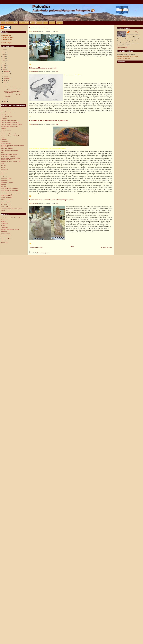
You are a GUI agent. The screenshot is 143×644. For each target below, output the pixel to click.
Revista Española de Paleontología (9, 190)
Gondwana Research (6, 143)
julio (5, 83)
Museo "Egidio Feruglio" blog (8, 156)
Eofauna (3, 225)
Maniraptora (4, 231)
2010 (4, 65)
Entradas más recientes (37, 247)
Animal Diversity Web (6, 117)
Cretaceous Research (6, 130)
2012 (4, 61)
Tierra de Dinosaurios (6, 205)
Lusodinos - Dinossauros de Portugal (10, 229)
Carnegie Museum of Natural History (10, 126)
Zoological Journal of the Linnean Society (11, 209)
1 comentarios (35, 72)
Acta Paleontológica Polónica (8, 109)
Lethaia (3, 152)
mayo (6, 99)
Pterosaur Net (4, 243)
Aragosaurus (4, 119)
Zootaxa (3, 211)
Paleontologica (4, 181)
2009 (4, 67)
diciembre (7, 72)
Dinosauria (3, 222)
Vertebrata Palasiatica (6, 207)
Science (3, 199)
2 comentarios (35, 31)
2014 (4, 56)
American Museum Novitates (8, 113)
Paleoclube (3, 237)
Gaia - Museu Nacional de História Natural (11, 136)
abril (5, 101)
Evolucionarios (4, 227)
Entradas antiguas (106, 247)
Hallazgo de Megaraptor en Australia (13, 89)
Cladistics (3, 128)
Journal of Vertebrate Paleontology (9, 150)
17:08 (57, 72)
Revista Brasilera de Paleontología (9, 188)
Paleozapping (4, 241)
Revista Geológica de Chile (7, 192)
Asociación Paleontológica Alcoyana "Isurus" (12, 218)
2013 (4, 59)
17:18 (57, 31)
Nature (2, 163)
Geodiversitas (4, 140)
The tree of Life (5, 203)
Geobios (3, 138)
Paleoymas (3, 186)
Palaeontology (4, 169)
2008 (4, 70)
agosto (6, 80)
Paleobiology (4, 177)
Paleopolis (3, 184)
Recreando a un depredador (11, 87)
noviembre (7, 74)
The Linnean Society (6, 201)
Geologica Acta (5, 141)
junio (5, 85)
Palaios (2, 175)
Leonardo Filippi (134, 32)
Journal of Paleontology (7, 149)
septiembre (7, 78)
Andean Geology (5, 115)
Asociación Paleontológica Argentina (10, 122)
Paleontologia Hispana (6, 239)
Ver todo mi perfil (122, 48)
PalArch (3, 167)
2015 (4, 54)
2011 (4, 63)
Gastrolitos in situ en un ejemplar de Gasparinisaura (13, 92)
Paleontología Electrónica (7, 182)
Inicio (72, 247)
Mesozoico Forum (5, 233)
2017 (4, 50)
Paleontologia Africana (6, 179)
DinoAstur (3, 132)
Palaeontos (3, 171)
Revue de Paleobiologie (7, 197)
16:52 (57, 203)
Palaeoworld (4, 173)
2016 (4, 52)
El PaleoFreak (4, 223)
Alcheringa (3, 111)
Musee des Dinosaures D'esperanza (9, 154)
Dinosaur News (5, 220)
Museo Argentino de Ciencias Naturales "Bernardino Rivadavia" (11, 159)
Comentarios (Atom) (43, 253)
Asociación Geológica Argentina (9, 120)
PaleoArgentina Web (6, 235)
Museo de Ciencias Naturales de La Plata (11, 161)
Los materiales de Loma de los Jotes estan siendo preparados (51, 200)
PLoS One (3, 165)
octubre (6, 76)
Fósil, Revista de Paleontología (8, 134)
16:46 (57, 124)
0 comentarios (35, 124)
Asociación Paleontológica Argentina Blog (11, 124)
